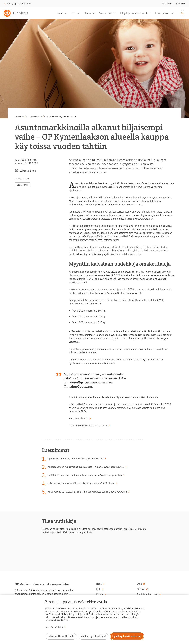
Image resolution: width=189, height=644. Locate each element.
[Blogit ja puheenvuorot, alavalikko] (151, 13)
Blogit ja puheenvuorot (134, 13)
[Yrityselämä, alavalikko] (116, 13)
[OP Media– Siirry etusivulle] (18, 13)
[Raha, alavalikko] (66, 13)
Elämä (87, 13)
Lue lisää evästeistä (54, 627)
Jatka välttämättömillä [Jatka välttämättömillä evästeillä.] (61, 636)
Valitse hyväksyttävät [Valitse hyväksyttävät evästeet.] (93, 636)
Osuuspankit (162, 13)
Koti (73, 13)
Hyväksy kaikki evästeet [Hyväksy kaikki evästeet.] (127, 636)
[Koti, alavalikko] (79, 13)
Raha (60, 13)
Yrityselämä (106, 13)
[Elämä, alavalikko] (95, 13)
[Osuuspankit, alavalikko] (173, 13)
